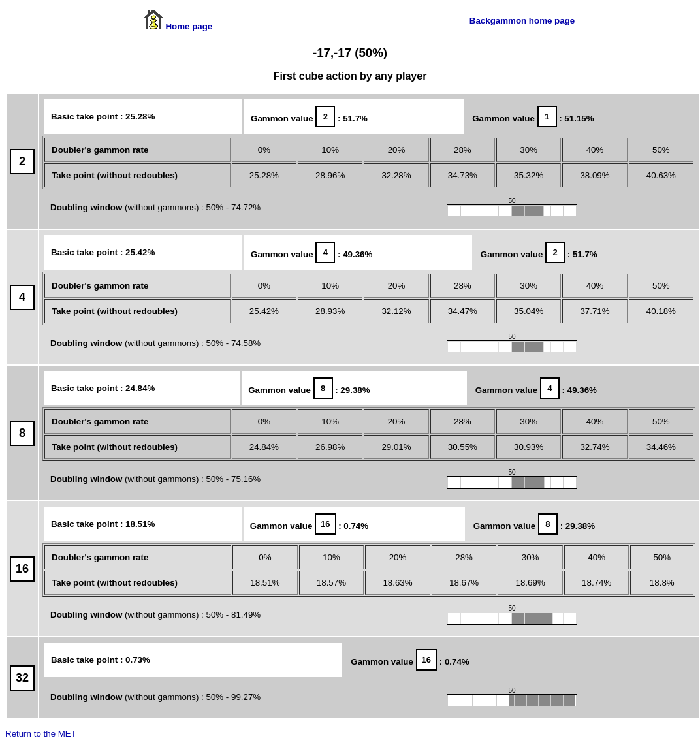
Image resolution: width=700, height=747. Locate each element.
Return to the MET (41, 734)
